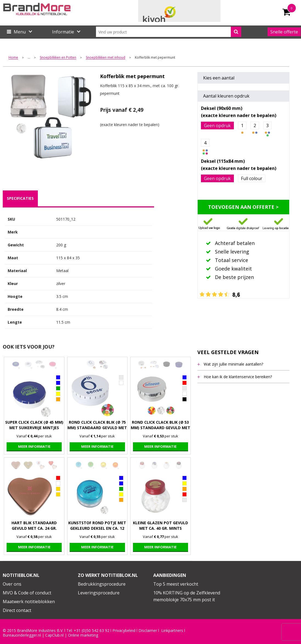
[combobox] (169, 32)
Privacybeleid (124, 631)
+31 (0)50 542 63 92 (92, 631)
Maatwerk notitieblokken (29, 602)
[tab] (20, 198)
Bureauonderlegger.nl (22, 635)
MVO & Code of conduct (27, 593)
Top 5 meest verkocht (176, 584)
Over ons (12, 584)
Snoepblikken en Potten (58, 58)
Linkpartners (172, 631)
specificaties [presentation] (20, 198)
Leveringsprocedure (99, 593)
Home (13, 58)
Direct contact (17, 610)
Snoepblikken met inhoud (106, 58)
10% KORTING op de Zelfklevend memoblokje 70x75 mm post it (187, 596)
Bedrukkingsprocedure (102, 584)
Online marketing (83, 635)
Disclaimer (148, 631)
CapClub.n (54, 635)
